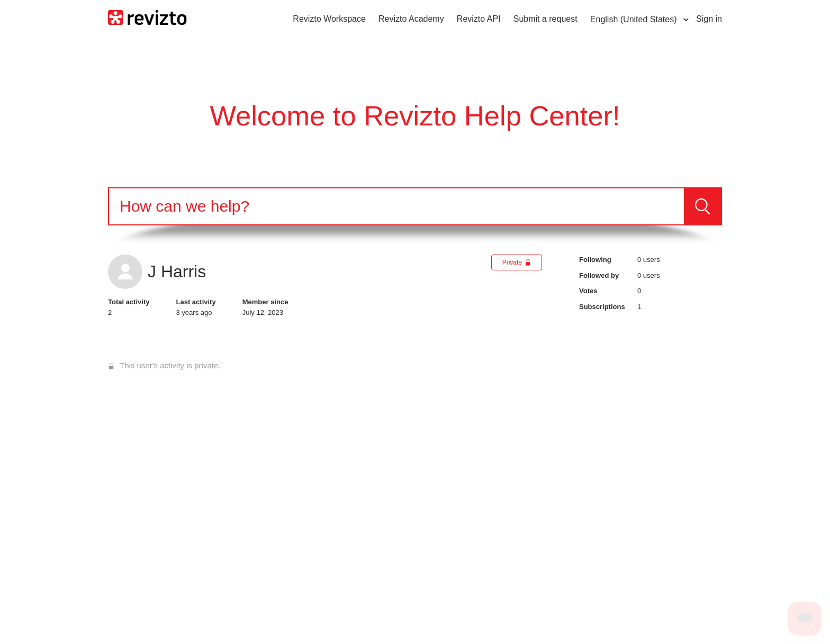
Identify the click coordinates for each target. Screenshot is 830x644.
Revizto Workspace (329, 19)
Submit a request (545, 19)
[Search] (396, 206)
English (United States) (635, 19)
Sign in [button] (709, 19)
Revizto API (479, 19)
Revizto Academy (411, 19)
